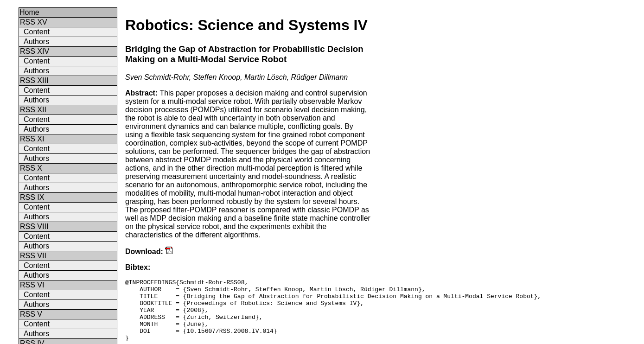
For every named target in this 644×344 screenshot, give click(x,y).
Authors (36, 41)
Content (37, 32)
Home (29, 12)
